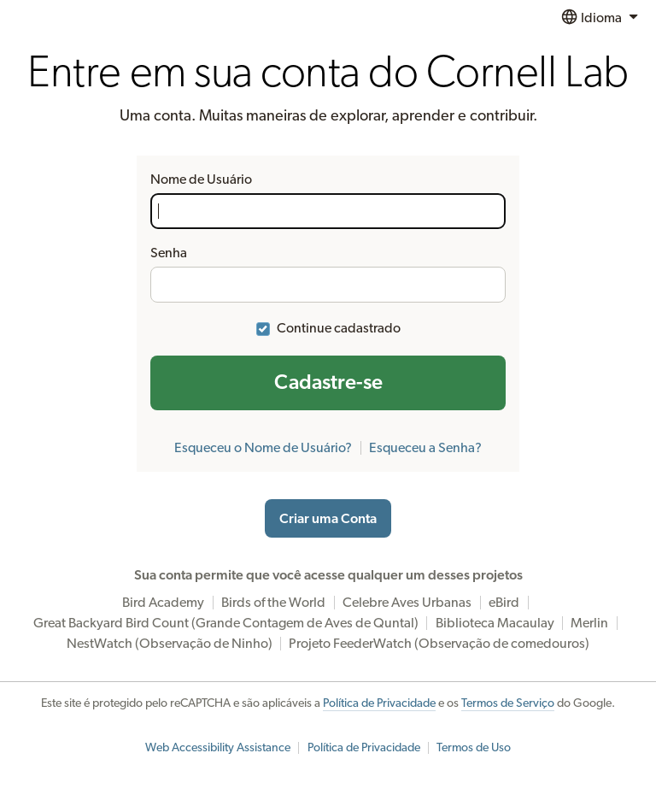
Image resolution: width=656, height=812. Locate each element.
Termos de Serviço (508, 703)
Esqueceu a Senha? (425, 448)
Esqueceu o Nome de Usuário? (263, 448)
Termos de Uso (474, 748)
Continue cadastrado (339, 328)
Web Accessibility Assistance (218, 748)
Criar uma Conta (328, 519)
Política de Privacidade (379, 703)
